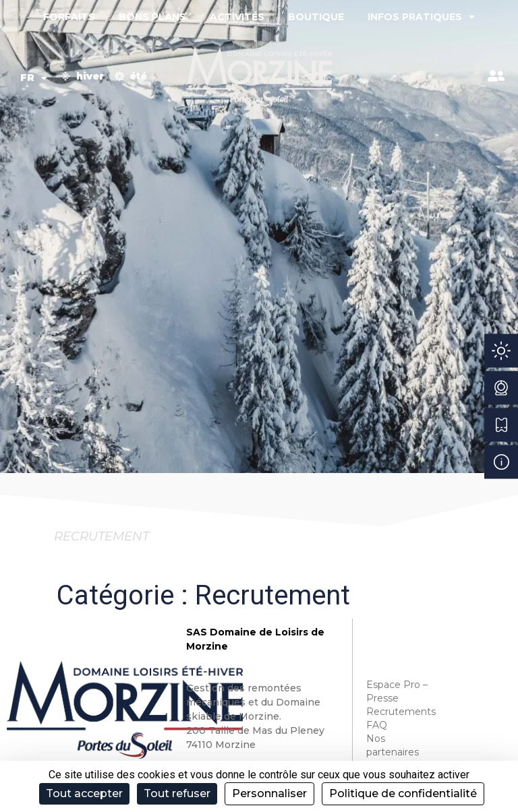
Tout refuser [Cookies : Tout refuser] (177, 793)
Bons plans (152, 17)
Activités (237, 17)
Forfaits (69, 17)
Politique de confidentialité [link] (403, 793)
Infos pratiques (421, 17)
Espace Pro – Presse (397, 691)
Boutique (316, 17)
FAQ (377, 725)
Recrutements (400, 712)
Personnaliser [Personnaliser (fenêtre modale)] (269, 793)
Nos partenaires (393, 745)
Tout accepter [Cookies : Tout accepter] (84, 793)
